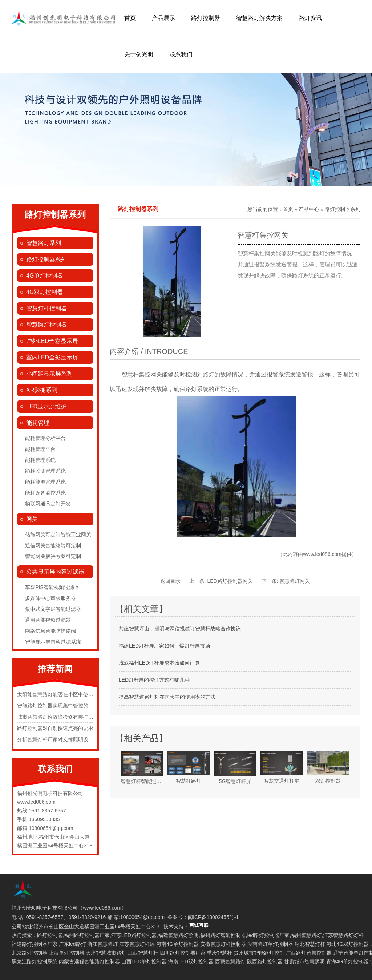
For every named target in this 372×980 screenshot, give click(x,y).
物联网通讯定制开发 (48, 504)
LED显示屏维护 (46, 406)
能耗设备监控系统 (45, 493)
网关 (32, 519)
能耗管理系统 (40, 460)
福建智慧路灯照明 (178, 935)
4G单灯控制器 (45, 276)
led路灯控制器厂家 (269, 935)
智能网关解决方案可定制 (53, 556)
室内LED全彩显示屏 (52, 357)
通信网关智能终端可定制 (53, 545)
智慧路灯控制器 (46, 325)
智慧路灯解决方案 (259, 18)
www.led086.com (322, 554)
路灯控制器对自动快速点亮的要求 (55, 728)
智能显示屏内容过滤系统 (53, 642)
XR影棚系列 (42, 390)
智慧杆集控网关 (142, 374)
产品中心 (309, 209)
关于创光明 (139, 54)
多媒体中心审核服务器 (50, 598)
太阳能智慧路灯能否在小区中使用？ (58, 694)
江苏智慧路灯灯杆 (343, 935)
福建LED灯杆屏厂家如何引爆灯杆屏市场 (164, 646)
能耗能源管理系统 (45, 482)
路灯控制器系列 (46, 259)
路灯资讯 (310, 18)
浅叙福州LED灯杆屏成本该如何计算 (159, 663)
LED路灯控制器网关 (230, 581)
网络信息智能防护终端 (50, 631)
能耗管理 (38, 423)
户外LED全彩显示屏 (52, 341)
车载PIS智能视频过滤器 (52, 587)
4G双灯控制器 (45, 292)
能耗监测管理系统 (45, 471)
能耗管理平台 (40, 449)
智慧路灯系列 (44, 243)
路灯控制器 (206, 18)
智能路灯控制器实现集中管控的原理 (58, 706)
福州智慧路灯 (306, 935)
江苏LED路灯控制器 (134, 935)
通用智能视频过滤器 (48, 620)
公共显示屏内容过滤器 (55, 572)
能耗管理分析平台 (45, 438)
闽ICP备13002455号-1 (213, 917)
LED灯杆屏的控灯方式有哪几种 (154, 680)
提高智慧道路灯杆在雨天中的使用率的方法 (167, 697)
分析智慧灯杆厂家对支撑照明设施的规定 (63, 739)
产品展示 (163, 18)
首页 (130, 18)
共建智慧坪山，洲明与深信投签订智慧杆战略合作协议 (180, 629)
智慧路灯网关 (295, 581)
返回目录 (170, 581)
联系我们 (181, 54)
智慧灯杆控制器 (46, 308)
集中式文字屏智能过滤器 (53, 609)
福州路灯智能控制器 (223, 935)
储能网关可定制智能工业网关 (58, 535)
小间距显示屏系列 (49, 374)
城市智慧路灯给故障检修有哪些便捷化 (60, 717)
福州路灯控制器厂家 (87, 935)
